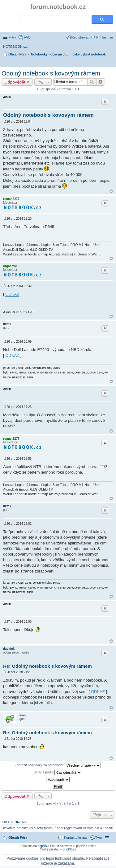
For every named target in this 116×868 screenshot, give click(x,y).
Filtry (12, 37)
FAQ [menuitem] (27, 37)
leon (23, 715)
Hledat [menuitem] (111, 63)
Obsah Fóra (18, 837)
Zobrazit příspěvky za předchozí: (58, 765)
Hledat (92, 82)
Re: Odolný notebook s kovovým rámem (47, 666)
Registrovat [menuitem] (80, 37)
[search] (53, 20)
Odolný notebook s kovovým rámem (51, 73)
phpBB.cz (69, 849)
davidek (9, 649)
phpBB (42, 846)
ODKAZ (12, 294)
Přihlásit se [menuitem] (105, 37)
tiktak (7, 324)
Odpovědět (15, 82)
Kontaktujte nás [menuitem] (76, 837)
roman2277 (11, 199)
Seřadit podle (58, 772)
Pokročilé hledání (101, 82)
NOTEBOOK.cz (15, 47)
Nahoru (111, 191)
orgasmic (10, 266)
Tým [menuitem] (99, 837)
